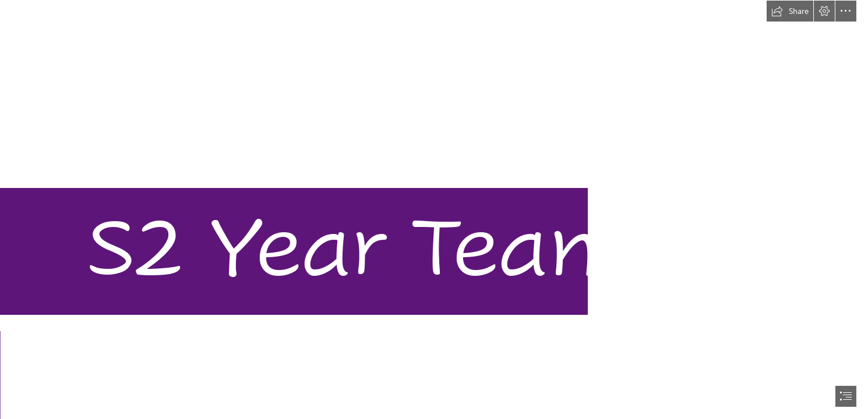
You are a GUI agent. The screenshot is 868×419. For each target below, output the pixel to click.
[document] (434, 210)
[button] (790, 11)
